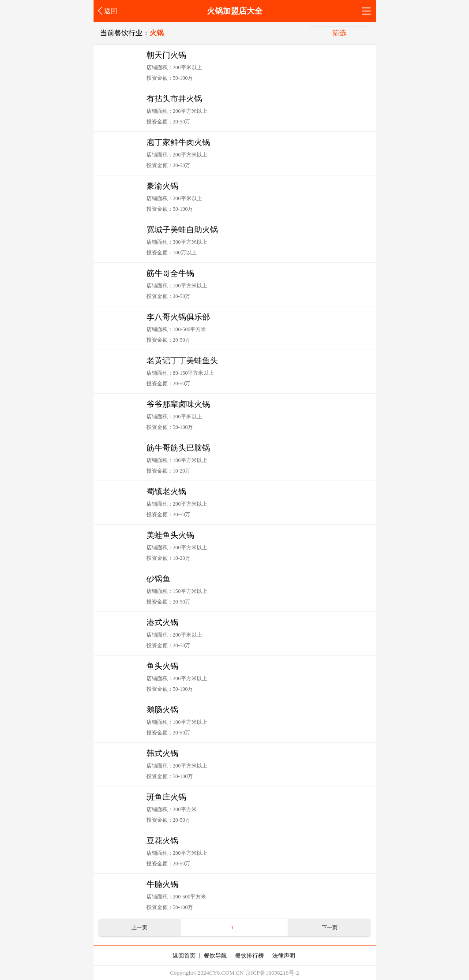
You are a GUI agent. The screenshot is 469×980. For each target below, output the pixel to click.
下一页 (330, 928)
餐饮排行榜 (250, 956)
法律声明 (284, 956)
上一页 (139, 928)
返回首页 (184, 956)
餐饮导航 (215, 956)
